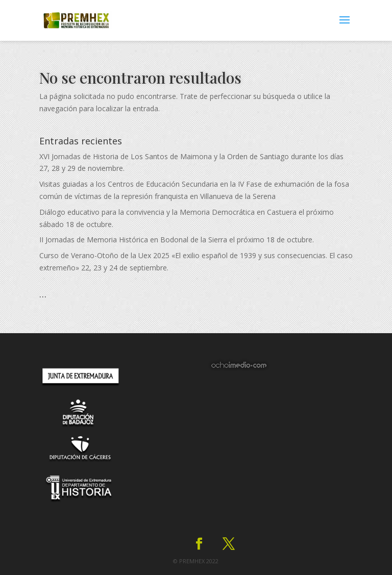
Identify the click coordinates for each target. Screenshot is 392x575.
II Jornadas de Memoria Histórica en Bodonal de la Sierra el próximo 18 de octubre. (177, 240)
